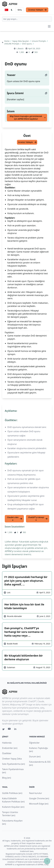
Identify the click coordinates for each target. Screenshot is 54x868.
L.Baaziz (20, 48)
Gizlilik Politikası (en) (12, 793)
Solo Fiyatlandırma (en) (13, 764)
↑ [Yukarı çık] (47, 861)
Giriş (20, 10)
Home (7, 41)
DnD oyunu (27, 44)
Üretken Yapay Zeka (12, 759)
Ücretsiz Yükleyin (37, 10)
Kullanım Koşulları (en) (13, 807)
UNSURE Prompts (12, 44)
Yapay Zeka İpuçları (21, 41)
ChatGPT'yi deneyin (38, 519)
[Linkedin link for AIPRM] (16, 729)
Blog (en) (7, 778)
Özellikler (7, 753)
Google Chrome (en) (39, 798)
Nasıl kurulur (36, 793)
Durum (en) (35, 757)
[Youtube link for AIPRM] (10, 729)
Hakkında (7, 743)
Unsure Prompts (39, 41)
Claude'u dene (15, 519)
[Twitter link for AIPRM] (3, 729)
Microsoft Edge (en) (39, 804)
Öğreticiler (34, 743)
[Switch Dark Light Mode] (12, 10)
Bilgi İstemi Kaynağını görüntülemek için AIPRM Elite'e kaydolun (28, 118)
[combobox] (27, 19)
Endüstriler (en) (10, 748)
